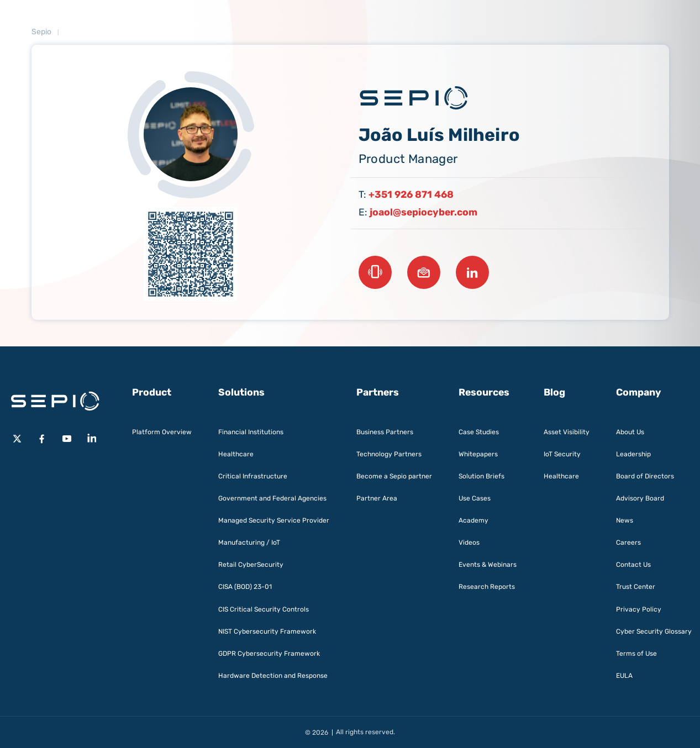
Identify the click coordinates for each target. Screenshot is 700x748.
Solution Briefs (481, 476)
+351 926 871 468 (411, 194)
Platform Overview (162, 432)
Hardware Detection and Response (273, 676)
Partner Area (377, 498)
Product (152, 392)
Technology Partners (389, 454)
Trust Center (636, 587)
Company (639, 392)
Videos (469, 542)
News (625, 520)
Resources (484, 392)
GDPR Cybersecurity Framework (269, 654)
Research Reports (487, 587)
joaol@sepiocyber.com (423, 212)
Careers (628, 542)
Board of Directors (645, 476)
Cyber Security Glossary (654, 631)
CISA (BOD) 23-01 (245, 587)
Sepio (41, 32)
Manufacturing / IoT (249, 542)
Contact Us (633, 565)
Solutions (241, 392)
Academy (473, 520)
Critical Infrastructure (253, 476)
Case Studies (479, 432)
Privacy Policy (639, 609)
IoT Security (562, 454)
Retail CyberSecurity (251, 565)
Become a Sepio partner (394, 476)
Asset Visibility (567, 432)
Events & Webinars (488, 565)
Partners (378, 392)
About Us (630, 432)
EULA (624, 676)
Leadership (633, 454)
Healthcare (236, 454)
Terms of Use (636, 654)
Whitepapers (478, 454)
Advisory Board (640, 498)
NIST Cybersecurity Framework (267, 631)
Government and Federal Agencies (272, 498)
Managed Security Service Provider (274, 520)
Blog (554, 392)
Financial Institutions (251, 432)
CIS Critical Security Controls (264, 609)
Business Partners (385, 432)
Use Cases (475, 498)
